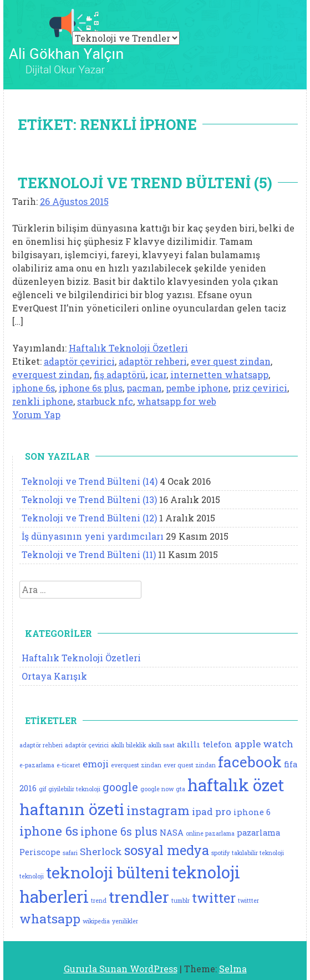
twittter (248, 901)
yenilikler (125, 921)
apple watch (264, 744)
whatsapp (50, 918)
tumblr (181, 901)
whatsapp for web (177, 401)
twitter (214, 898)
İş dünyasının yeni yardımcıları (93, 536)
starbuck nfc (105, 401)
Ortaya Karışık (54, 676)
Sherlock (101, 851)
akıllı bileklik (128, 745)
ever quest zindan (231, 361)
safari (70, 853)
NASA (172, 833)
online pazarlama (210, 833)
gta (181, 789)
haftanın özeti (72, 809)
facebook (250, 762)
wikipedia (96, 921)
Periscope (40, 852)
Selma (233, 969)
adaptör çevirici (79, 361)
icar (158, 375)
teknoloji (32, 876)
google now (157, 789)
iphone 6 (252, 812)
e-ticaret (68, 765)
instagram (158, 810)
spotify (220, 853)
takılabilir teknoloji (258, 853)
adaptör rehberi (153, 361)
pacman (144, 388)
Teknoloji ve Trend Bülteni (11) (89, 554)
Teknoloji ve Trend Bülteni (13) (89, 499)
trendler (139, 897)
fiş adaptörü (120, 375)
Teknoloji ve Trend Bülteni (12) (89, 518)
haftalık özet (236, 785)
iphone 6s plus (91, 388)
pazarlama (258, 833)
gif (42, 789)
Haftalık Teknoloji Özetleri (128, 348)
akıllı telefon (205, 744)
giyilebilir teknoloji (74, 789)
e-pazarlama (37, 765)
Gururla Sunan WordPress (121, 969)
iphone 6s (34, 388)
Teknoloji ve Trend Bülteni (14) (90, 481)
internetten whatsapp (219, 375)
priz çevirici (260, 388)
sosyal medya (167, 850)
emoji (96, 764)
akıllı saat (161, 745)
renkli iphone (43, 401)
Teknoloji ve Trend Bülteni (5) (145, 183)
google (120, 787)
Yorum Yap (36, 414)
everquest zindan (51, 375)
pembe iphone (197, 388)
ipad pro (212, 811)
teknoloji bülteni (108, 872)
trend (99, 901)
